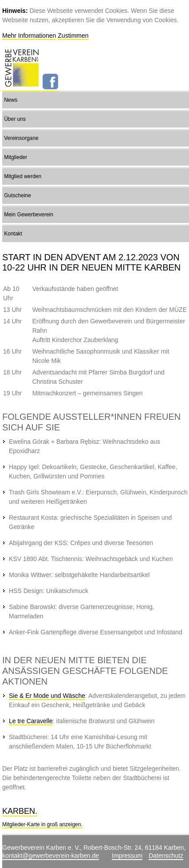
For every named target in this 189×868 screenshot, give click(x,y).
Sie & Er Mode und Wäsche (47, 696)
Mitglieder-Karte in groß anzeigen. (42, 824)
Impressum (127, 856)
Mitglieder (16, 157)
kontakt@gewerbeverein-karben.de (51, 856)
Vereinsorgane (21, 138)
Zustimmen (73, 36)
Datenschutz (166, 856)
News (11, 100)
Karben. (20, 811)
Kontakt (13, 234)
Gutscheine (18, 195)
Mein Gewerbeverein (29, 215)
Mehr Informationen (29, 36)
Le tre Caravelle (31, 721)
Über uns (15, 119)
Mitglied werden (23, 176)
